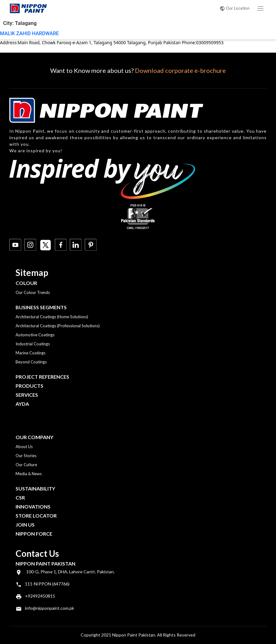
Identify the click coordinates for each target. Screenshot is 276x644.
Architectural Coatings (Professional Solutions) (58, 326)
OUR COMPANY (34, 437)
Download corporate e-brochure (180, 70)
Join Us (25, 525)
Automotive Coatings (35, 335)
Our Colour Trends (33, 292)
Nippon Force (34, 534)
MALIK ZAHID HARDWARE (29, 33)
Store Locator (36, 516)
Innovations (33, 507)
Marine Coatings (31, 353)
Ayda (22, 404)
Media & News (29, 474)
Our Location (235, 8)
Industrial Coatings (33, 344)
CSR (20, 497)
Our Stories (26, 456)
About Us (24, 447)
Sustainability (35, 488)
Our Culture (26, 465)
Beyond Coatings (31, 362)
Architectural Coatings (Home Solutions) (52, 317)
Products (29, 386)
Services (27, 395)
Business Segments (41, 307)
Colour (26, 283)
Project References (42, 377)
